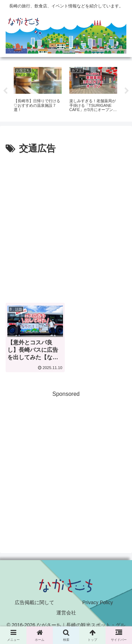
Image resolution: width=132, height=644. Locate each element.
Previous (5, 91)
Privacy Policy (98, 602)
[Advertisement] (66, 226)
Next (127, 91)
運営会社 (66, 613)
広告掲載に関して (34, 602)
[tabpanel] (38, 90)
